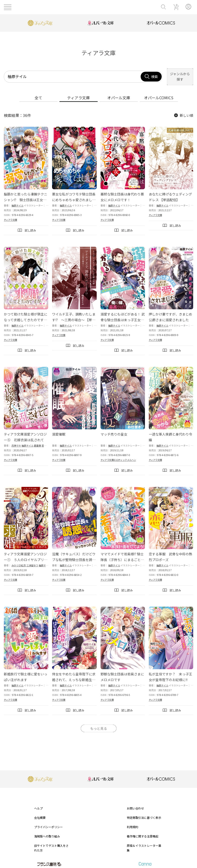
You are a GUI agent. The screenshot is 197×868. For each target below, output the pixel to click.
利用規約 (133, 822)
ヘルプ (38, 803)
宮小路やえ (48, 440)
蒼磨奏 (37, 440)
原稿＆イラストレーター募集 (144, 843)
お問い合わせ (135, 803)
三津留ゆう (32, 560)
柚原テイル (17, 200)
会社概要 (40, 812)
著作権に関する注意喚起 (143, 831)
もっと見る (99, 723)
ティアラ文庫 (11, 215)
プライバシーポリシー (48, 822)
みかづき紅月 (19, 560)
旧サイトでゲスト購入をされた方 (51, 843)
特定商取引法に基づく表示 (144, 812)
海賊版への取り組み (47, 831)
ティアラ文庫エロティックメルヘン (118, 455)
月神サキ (16, 440)
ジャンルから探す (175, 74)
